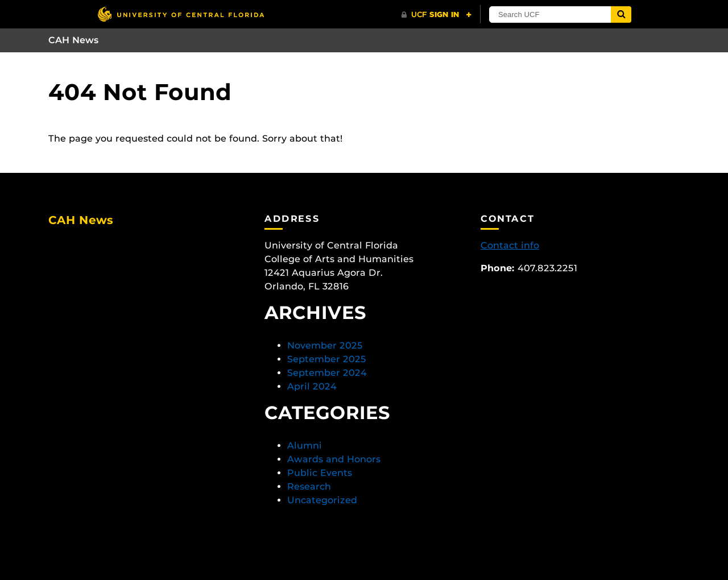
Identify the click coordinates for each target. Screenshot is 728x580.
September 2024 (327, 373)
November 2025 (325, 345)
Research (309, 486)
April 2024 (312, 386)
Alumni (305, 446)
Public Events (320, 473)
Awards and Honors (334, 459)
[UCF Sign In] (437, 15)
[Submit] (621, 14)
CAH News (74, 40)
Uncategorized (322, 500)
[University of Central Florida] (181, 14)
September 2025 (327, 359)
